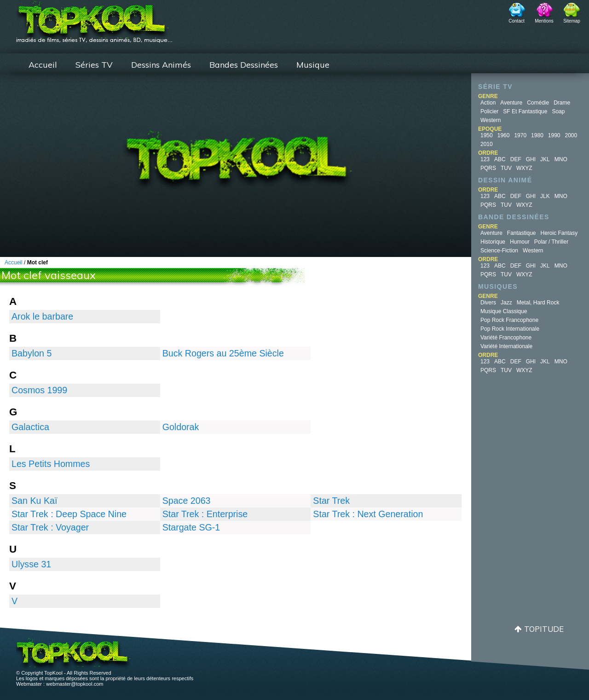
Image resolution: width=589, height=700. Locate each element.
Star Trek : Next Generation (368, 514)
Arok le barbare (42, 316)
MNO (561, 159)
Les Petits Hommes (51, 464)
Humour (520, 242)
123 (485, 159)
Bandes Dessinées (244, 65)
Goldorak (181, 427)
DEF (516, 159)
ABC (500, 159)
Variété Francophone (506, 338)
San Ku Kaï (34, 501)
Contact (516, 21)
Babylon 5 (32, 353)
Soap (558, 111)
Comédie (538, 103)
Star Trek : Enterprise (205, 514)
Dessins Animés (161, 65)
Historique (493, 242)
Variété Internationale (506, 346)
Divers (488, 303)
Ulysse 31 (31, 564)
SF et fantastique (525, 111)
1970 (520, 135)
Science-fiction (499, 251)
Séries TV (94, 65)
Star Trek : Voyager (50, 527)
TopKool (94, 19)
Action (488, 103)
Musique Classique (504, 311)
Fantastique (522, 233)
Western (491, 120)
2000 (571, 135)
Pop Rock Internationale (510, 329)
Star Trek (331, 501)
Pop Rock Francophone (509, 320)
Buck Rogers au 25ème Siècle (223, 353)
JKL (545, 159)
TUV (506, 168)
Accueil (43, 65)
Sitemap (572, 21)
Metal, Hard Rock (538, 303)
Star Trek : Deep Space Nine (69, 514)
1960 (504, 135)
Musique (313, 65)
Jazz (506, 303)
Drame (562, 103)
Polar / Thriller (551, 242)
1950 (487, 135)
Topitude (544, 629)
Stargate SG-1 (191, 527)
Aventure (511, 103)
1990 (554, 135)
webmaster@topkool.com (75, 684)
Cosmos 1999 (39, 390)
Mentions (544, 21)
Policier (489, 111)
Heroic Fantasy (559, 233)
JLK (545, 196)
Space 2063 (187, 501)
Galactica (30, 427)
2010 (487, 144)
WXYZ (524, 168)
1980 (537, 135)
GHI (531, 159)
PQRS (488, 168)
